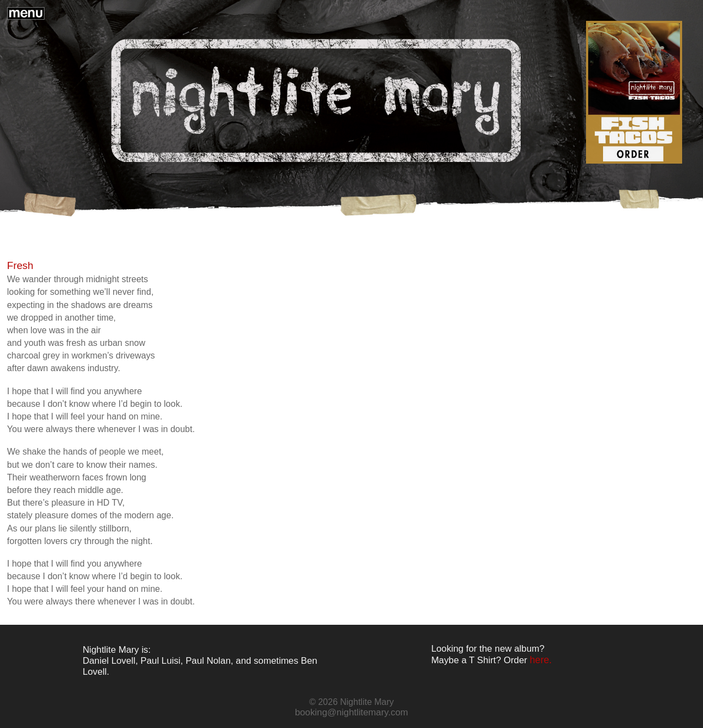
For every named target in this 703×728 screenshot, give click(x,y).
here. (541, 660)
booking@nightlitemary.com (351, 712)
